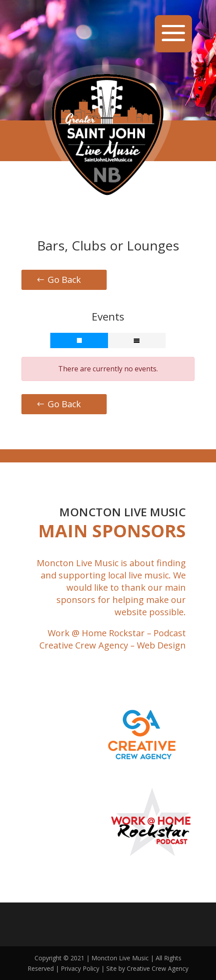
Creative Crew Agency (84, 645)
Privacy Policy (80, 968)
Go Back (64, 280)
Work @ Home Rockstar (96, 633)
